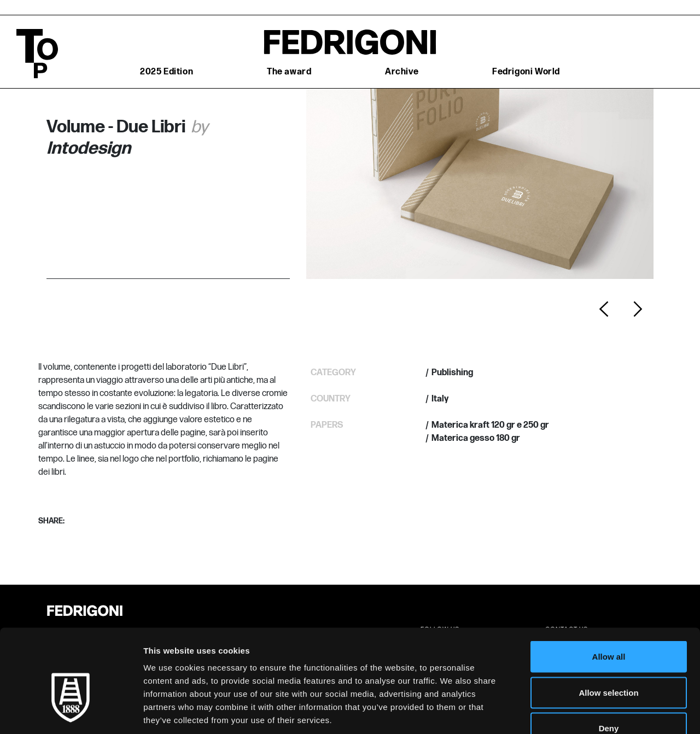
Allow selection (608, 627)
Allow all (609, 590)
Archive (402, 72)
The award (289, 72)
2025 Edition (167, 72)
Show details (574, 712)
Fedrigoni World (526, 72)
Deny (609, 662)
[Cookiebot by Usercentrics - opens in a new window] (71, 713)
